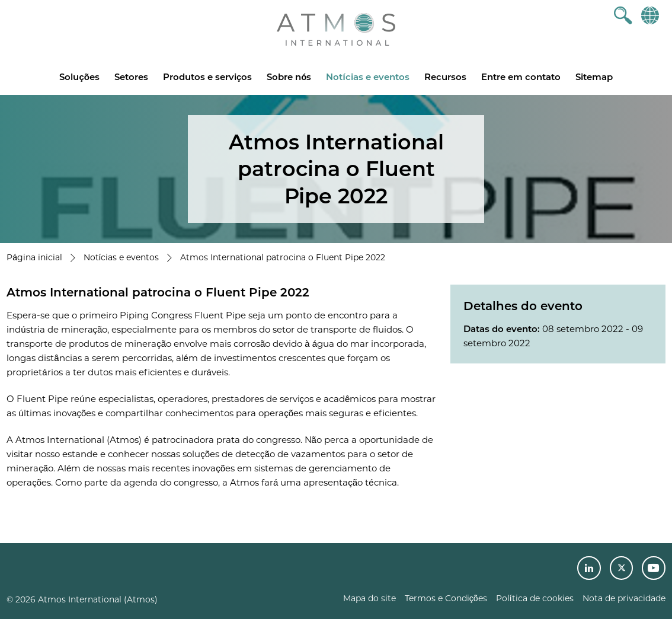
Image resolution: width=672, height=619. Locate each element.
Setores (131, 77)
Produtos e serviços (207, 77)
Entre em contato (521, 77)
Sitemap (594, 77)
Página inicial (34, 257)
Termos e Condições (446, 598)
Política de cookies (535, 598)
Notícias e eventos (367, 77)
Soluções (79, 77)
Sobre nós (289, 77)
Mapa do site (369, 598)
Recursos (445, 77)
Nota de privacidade (624, 598)
